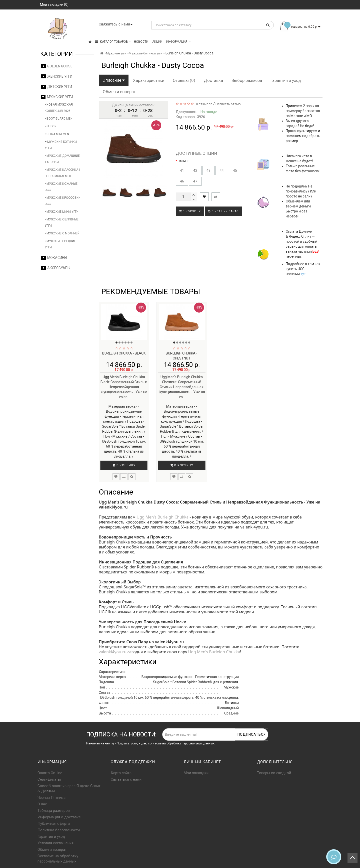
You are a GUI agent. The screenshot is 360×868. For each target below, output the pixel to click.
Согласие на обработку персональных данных (58, 859)
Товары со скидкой (274, 773)
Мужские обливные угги (62, 223)
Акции (157, 42)
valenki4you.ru (112, 652)
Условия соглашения (55, 843)
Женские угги (57, 76)
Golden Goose (57, 66)
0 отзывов (203, 104)
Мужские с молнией (62, 233)
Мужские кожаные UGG (61, 187)
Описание (114, 80)
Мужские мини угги (62, 212)
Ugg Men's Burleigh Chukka (162, 517)
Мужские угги (57, 97)
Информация (179, 42)
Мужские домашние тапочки (62, 159)
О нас (42, 804)
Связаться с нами (126, 779)
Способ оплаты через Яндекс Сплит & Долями (69, 788)
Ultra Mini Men (57, 134)
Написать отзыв (228, 104)
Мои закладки (196, 773)
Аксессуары (56, 268)
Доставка (213, 80)
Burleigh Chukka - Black (124, 353)
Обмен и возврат (119, 92)
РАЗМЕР (183, 161)
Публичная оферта (54, 824)
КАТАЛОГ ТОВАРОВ (113, 42)
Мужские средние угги (60, 244)
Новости (141, 42)
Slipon (51, 126)
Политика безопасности (59, 830)
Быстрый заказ (223, 211)
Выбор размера (247, 80)
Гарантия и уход (286, 80)
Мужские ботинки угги (61, 145)
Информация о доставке (59, 817)
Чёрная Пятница (51, 798)
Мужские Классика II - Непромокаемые (63, 173)
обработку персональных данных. (191, 743)
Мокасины (54, 258)
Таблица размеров (54, 811)
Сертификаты (49, 779)
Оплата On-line (50, 773)
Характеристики (149, 80)
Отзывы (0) (184, 80)
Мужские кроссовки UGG (63, 201)
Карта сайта (121, 773)
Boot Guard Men (59, 119)
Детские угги (56, 87)
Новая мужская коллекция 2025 (59, 108)
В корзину (190, 211)
